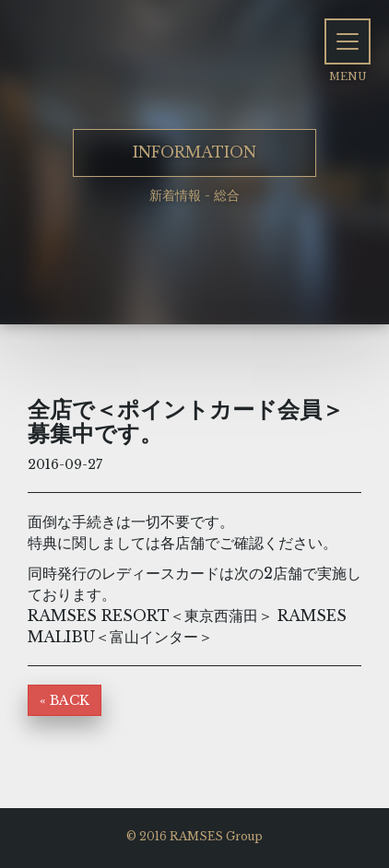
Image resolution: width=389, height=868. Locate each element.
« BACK (65, 700)
